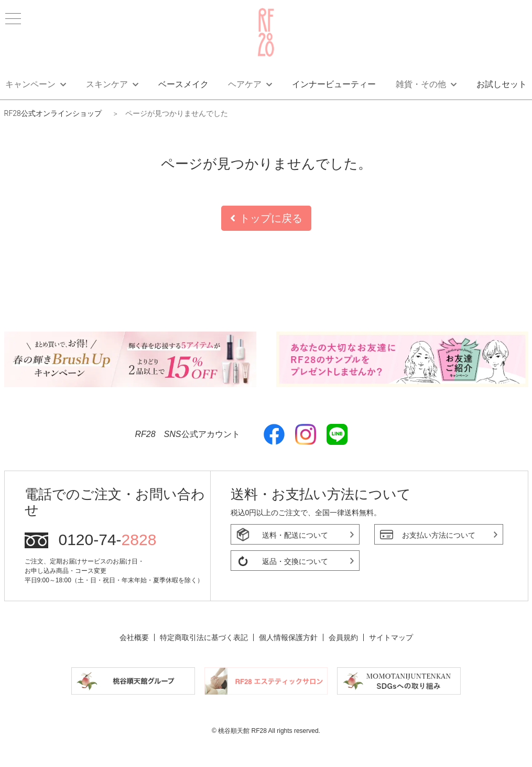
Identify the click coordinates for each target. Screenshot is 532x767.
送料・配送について (295, 535)
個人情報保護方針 (288, 637)
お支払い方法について (439, 535)
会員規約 (343, 637)
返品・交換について (295, 561)
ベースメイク (183, 84)
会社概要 (134, 637)
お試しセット (502, 84)
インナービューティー (334, 84)
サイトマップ (391, 637)
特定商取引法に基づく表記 (204, 637)
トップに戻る (266, 218)
